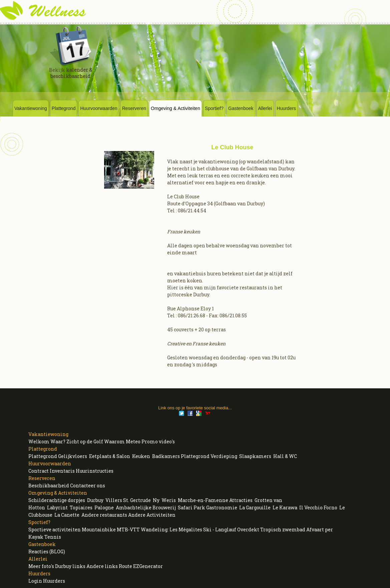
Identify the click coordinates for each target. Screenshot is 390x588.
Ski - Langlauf (220, 529)
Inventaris (62, 471)
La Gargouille (255, 507)
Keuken (141, 456)
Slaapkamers (255, 456)
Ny (156, 500)
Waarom (114, 441)
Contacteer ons (88, 485)
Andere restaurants (104, 515)
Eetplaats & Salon (110, 456)
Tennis (53, 537)
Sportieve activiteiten (55, 529)
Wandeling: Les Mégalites (171, 529)
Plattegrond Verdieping (209, 456)
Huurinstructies (95, 471)
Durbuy (95, 500)
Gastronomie (222, 507)
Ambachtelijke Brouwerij (146, 507)
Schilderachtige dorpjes (57, 500)
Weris (169, 500)
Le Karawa (285, 507)
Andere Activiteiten (152, 515)
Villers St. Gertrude (128, 500)
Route (125, 566)
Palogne (104, 507)
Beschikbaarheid (49, 485)
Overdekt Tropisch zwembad (271, 529)
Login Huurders (47, 581)
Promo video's (158, 441)
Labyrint (57, 507)
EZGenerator (148, 566)
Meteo (133, 441)
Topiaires (81, 507)
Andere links (102, 566)
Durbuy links (70, 566)
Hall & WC (285, 456)
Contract (39, 471)
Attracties (241, 500)
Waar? (58, 441)
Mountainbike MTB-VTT (111, 529)
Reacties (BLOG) (47, 551)
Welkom (39, 441)
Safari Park (191, 507)
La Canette (67, 515)
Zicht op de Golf (85, 441)
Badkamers (166, 456)
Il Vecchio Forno (318, 507)
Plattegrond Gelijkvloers (58, 456)
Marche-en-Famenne (203, 500)
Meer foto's (41, 566)
